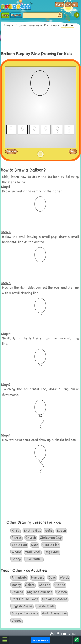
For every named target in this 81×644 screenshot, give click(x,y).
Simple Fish (51, 545)
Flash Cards (46, 606)
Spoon (61, 531)
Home (7, 25)
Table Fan (19, 545)
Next (73, 151)
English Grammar (40, 592)
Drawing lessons (27, 25)
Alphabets (19, 578)
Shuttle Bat (32, 531)
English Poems (22, 606)
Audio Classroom (54, 613)
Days (52, 578)
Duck (35, 545)
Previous (11, 151)
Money (16, 585)
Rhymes (17, 592)
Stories (60, 585)
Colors (30, 585)
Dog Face (52, 552)
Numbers (38, 578)
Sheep (16, 559)
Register (16, 15)
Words (65, 578)
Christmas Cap (51, 538)
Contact (73, 634)
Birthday (51, 25)
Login (5, 15)
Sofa (49, 531)
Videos (16, 621)
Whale (16, 552)
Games (62, 592)
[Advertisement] (40, 39)
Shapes (44, 585)
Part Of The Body (25, 599)
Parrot (16, 538)
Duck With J (34, 559)
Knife (16, 531)
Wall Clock (33, 552)
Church (31, 538)
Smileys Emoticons (25, 613)
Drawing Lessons (55, 599)
